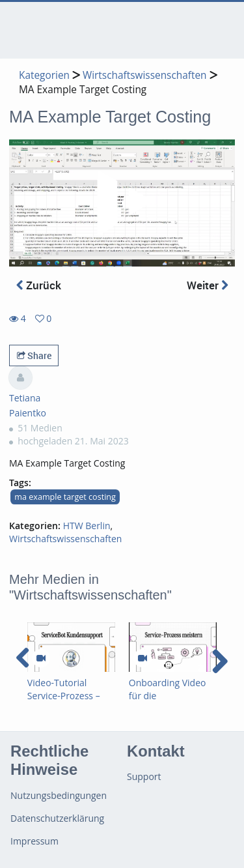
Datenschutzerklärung (57, 818)
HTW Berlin (87, 526)
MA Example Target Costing (83, 90)
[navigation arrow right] (220, 661)
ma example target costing (65, 497)
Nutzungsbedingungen (59, 795)
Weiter (208, 285)
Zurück (39, 285)
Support (144, 776)
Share (34, 355)
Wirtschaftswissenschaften (145, 75)
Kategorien (44, 75)
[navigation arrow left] (23, 658)
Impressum (34, 841)
